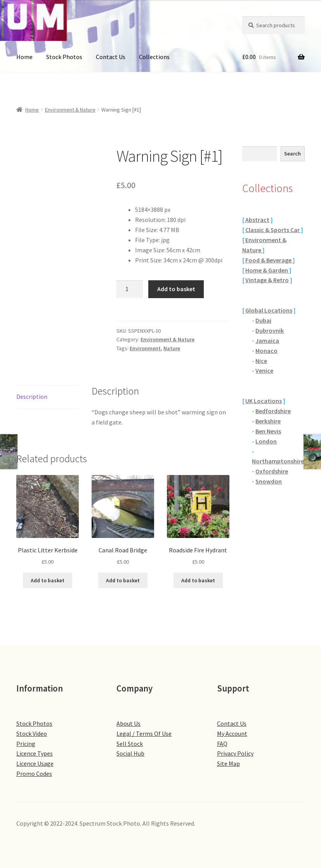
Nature (172, 348)
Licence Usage (35, 763)
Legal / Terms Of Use (144, 734)
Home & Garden (267, 270)
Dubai (263, 320)
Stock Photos (64, 57)
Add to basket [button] (48, 580)
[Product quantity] (130, 289)
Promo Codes (34, 774)
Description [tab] (32, 396)
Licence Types (35, 753)
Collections (154, 57)
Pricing (26, 744)
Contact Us (111, 57)
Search (292, 154)
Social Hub (130, 753)
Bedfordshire (273, 411)
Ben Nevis (268, 431)
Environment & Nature (70, 110)
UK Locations (264, 401)
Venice (264, 370)
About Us (128, 723)
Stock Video (32, 734)
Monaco (266, 351)
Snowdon (269, 481)
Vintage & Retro (267, 280)
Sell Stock (130, 744)
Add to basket (176, 289)
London (266, 441)
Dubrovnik (270, 330)
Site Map (228, 763)
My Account (232, 734)
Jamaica (267, 341)
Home (24, 57)
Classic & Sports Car (273, 230)
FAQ (222, 744)
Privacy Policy (235, 753)
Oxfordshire (272, 471)
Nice (261, 361)
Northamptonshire (278, 461)
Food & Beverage (269, 260)
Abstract (257, 220)
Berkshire (268, 421)
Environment (145, 348)
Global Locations (269, 310)
